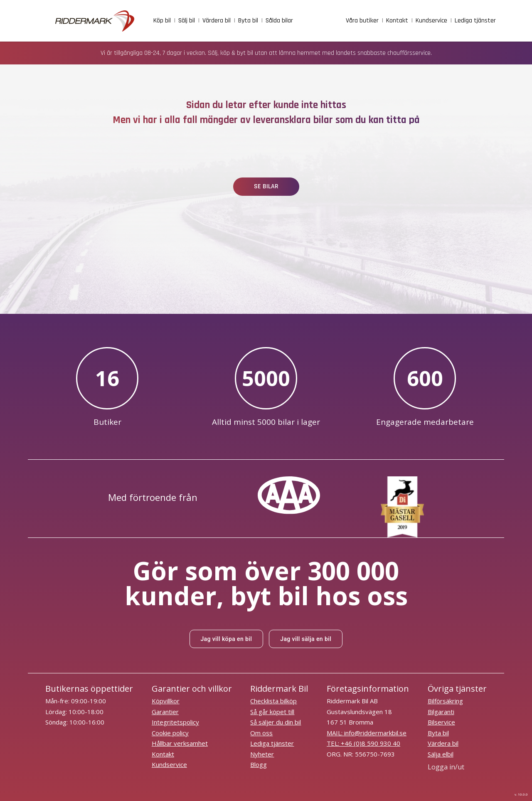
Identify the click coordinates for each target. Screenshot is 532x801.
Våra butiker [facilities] (362, 21)
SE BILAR (266, 186)
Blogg (259, 764)
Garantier (165, 712)
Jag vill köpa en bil (226, 639)
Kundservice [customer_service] (431, 21)
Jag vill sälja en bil (306, 639)
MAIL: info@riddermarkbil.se (367, 733)
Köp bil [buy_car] (162, 21)
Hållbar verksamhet (180, 743)
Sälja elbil (441, 754)
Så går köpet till (272, 712)
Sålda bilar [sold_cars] (279, 21)
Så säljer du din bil (276, 722)
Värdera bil (443, 743)
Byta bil (438, 733)
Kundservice (169, 764)
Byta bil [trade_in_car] (248, 21)
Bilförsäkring (445, 701)
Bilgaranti (441, 712)
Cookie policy (170, 733)
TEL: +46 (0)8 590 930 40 (363, 743)
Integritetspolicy (175, 722)
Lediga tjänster (272, 743)
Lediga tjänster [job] (475, 21)
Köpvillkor (166, 701)
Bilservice (441, 722)
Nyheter (262, 754)
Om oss (261, 733)
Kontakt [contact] (397, 21)
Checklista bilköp (273, 701)
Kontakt (163, 754)
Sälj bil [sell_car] (187, 21)
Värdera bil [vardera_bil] (217, 21)
